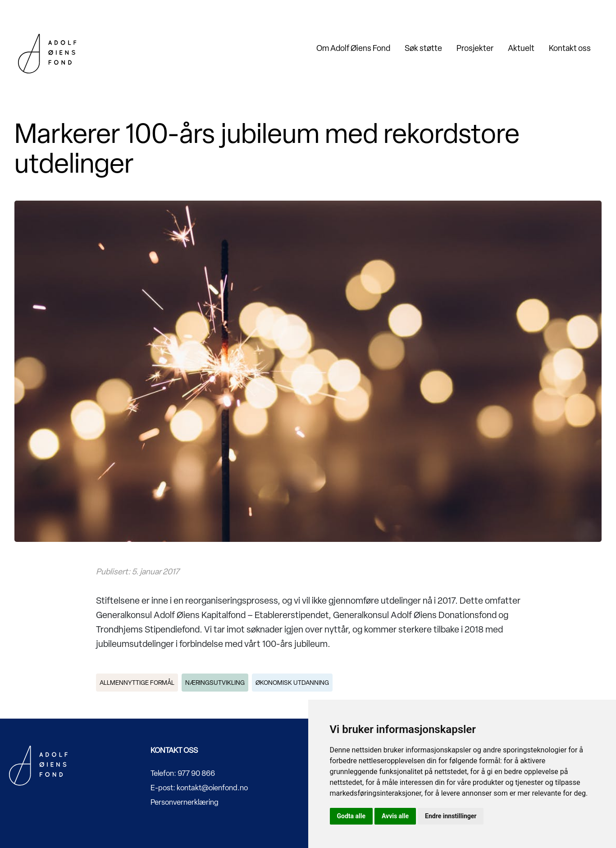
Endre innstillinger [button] (451, 816)
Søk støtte (423, 48)
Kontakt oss (570, 48)
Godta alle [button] (351, 816)
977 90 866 (196, 773)
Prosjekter (475, 48)
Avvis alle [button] (395, 816)
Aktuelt (521, 48)
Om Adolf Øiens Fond (353, 48)
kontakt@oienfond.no (212, 788)
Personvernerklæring (185, 802)
